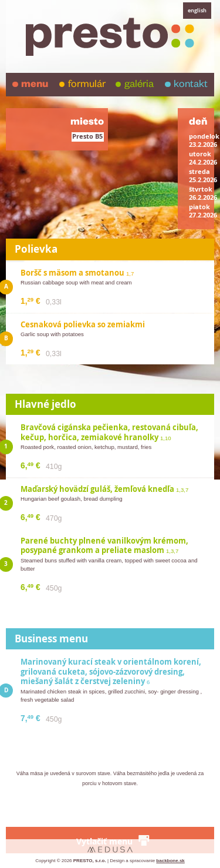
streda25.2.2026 (203, 176)
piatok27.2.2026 (203, 211)
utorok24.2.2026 (203, 158)
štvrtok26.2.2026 (203, 193)
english (197, 10)
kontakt (191, 86)
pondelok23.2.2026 (204, 140)
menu (35, 86)
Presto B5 (87, 136)
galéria (139, 86)
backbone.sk (170, 861)
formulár (87, 86)
